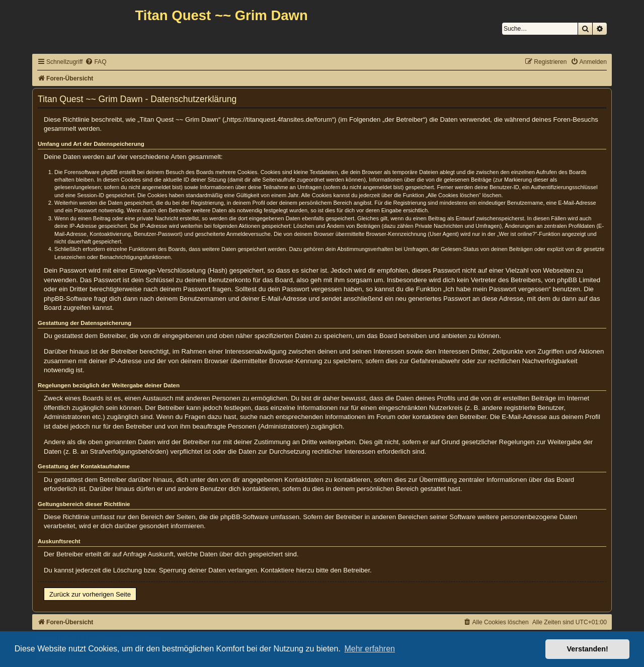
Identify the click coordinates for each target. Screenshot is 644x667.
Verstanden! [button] (588, 649)
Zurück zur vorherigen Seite (90, 594)
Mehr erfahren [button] (370, 649)
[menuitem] (96, 62)
